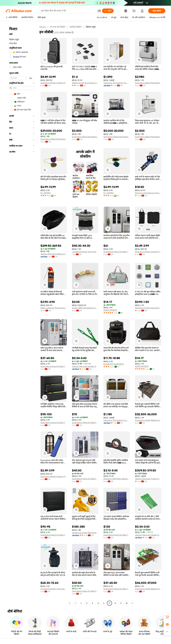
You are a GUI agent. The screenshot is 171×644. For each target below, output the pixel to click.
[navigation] (22, 315)
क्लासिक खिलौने (76, 27)
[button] (99, 11)
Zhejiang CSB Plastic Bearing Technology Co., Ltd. (117, 479)
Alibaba (43, 27)
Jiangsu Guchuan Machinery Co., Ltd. (85, 533)
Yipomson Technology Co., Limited (117, 83)
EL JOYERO (46, 193)
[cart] (134, 11)
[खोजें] (108, 11)
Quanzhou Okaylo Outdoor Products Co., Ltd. (54, 83)
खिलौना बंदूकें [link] (91, 27)
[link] (167, 617)
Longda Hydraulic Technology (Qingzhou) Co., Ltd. (85, 252)
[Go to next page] (132, 603)
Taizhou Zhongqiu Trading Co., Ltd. (148, 479)
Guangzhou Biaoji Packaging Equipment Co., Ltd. (148, 83)
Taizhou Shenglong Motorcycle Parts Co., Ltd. (54, 254)
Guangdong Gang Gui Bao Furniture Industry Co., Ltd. (117, 252)
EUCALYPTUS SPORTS (114, 364)
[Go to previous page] (70, 603)
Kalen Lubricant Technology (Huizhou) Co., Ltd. (54, 308)
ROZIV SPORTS (110, 310)
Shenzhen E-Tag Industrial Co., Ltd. (148, 308)
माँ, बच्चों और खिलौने (58, 27)
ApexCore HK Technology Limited (85, 83)
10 (127, 603)
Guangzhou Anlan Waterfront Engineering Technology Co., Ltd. (148, 420)
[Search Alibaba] (68, 11)
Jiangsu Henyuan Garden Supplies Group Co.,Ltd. (85, 366)
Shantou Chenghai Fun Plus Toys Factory (148, 193)
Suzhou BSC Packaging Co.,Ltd (85, 308)
